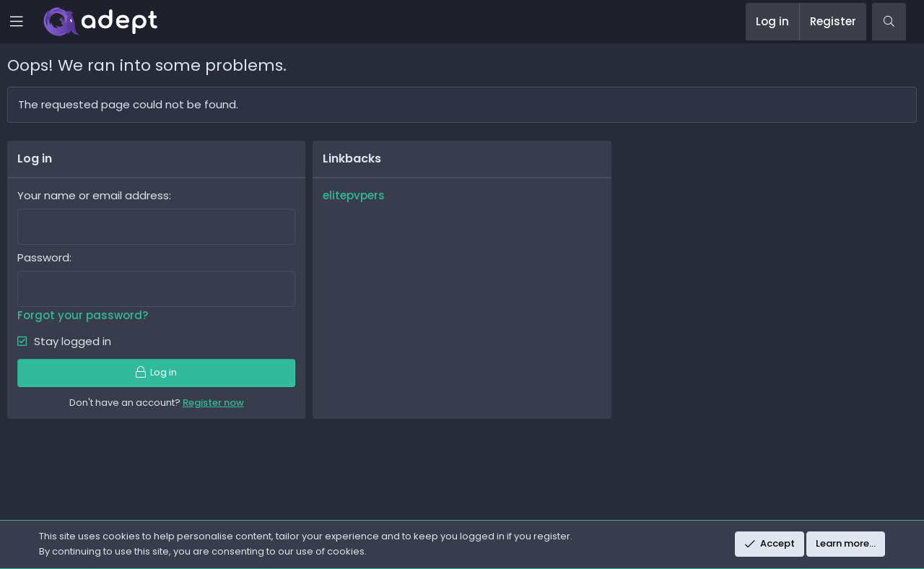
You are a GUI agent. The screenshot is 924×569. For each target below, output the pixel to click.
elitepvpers (354, 195)
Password (43, 257)
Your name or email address (93, 195)
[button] (27, 22)
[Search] (889, 22)
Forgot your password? (83, 315)
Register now (213, 403)
